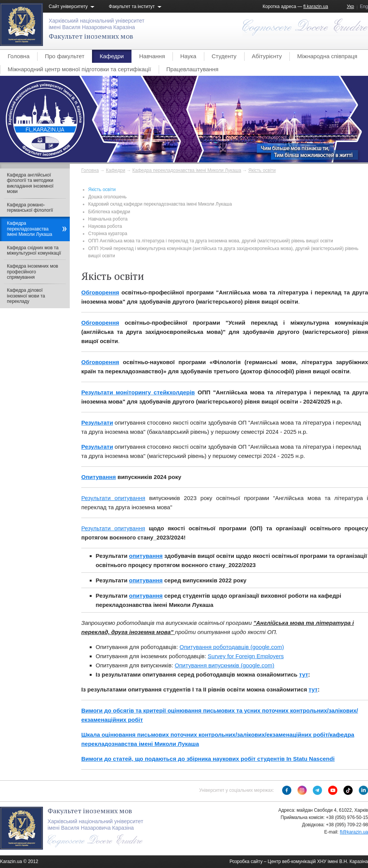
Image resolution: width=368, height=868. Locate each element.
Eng (364, 7)
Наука (188, 56)
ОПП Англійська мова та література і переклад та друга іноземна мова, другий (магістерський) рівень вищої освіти (211, 241)
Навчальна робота (108, 219)
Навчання (152, 56)
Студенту (224, 56)
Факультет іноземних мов (91, 36)
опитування (146, 556)
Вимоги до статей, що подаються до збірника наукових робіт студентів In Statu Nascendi (208, 759)
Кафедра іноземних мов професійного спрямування (33, 272)
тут (304, 674)
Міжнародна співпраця (327, 56)
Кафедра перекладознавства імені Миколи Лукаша (187, 170)
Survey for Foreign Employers (246, 656)
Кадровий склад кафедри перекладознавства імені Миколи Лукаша (160, 204)
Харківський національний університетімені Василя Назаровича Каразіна (97, 24)
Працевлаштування (192, 69)
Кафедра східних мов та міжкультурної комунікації (34, 250)
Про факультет (65, 56)
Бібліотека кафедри (109, 212)
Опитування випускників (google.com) (225, 665)
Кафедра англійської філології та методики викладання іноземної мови (30, 183)
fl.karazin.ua (316, 7)
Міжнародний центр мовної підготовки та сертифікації (79, 69)
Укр (351, 7)
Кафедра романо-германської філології (30, 208)
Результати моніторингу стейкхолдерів (138, 392)
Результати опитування (113, 498)
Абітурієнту (267, 56)
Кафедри (112, 56)
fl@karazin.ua (354, 832)
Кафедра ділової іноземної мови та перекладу (26, 296)
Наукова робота (105, 226)
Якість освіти (262, 170)
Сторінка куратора (108, 234)
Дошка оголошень (107, 197)
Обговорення (100, 292)
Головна (19, 56)
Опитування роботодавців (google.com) (232, 647)
